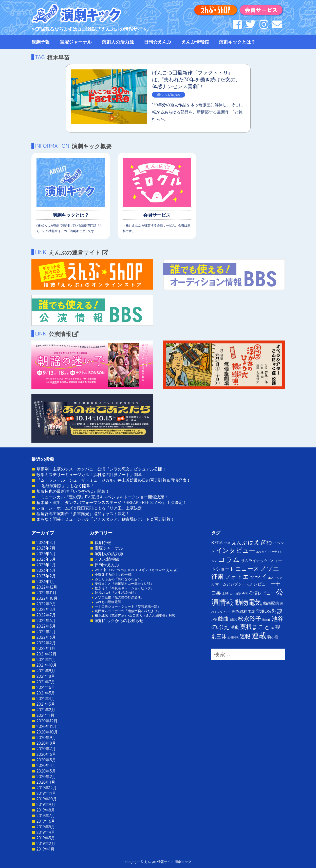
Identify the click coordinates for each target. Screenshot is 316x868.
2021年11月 (46, 659)
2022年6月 (46, 620)
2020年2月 (46, 777)
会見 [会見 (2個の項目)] (245, 593)
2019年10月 (47, 799)
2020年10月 (47, 732)
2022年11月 (47, 593)
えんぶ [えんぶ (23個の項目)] (239, 542)
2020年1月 (46, 782)
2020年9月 (46, 738)
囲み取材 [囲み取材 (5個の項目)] (239, 611)
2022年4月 (46, 632)
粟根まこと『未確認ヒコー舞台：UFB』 (124, 583)
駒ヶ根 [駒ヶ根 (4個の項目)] (273, 637)
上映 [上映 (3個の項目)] (225, 593)
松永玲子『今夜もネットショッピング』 (124, 588)
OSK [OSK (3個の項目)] (227, 543)
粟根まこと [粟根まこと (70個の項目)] (255, 627)
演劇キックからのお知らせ (119, 620)
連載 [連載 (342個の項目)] (259, 635)
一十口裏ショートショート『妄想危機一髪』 (128, 606)
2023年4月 (46, 565)
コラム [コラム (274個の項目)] (229, 559)
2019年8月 (46, 810)
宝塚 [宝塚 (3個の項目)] (251, 612)
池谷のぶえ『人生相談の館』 (116, 593)
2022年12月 (47, 587)
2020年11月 (47, 726)
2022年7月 (46, 615)
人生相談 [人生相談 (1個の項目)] (235, 594)
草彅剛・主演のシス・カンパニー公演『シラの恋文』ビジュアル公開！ (101, 469)
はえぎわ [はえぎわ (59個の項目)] (260, 542)
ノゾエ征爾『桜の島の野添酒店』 (119, 597)
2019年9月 (46, 804)
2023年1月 (46, 581)
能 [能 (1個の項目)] (273, 628)
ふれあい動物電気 (108, 602)
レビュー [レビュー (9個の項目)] (262, 584)
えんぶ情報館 (195, 42)
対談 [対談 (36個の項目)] (277, 611)
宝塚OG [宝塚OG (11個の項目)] (263, 611)
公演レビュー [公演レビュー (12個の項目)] (262, 593)
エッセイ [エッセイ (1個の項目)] (262, 552)
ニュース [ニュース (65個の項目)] (247, 568)
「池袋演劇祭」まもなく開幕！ (65, 486)
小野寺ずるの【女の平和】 (115, 574)
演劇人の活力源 (118, 42)
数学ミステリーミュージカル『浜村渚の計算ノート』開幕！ (91, 475)
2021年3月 (46, 704)
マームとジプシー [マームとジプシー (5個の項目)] (230, 584)
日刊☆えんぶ (158, 42)
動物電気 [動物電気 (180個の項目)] (248, 602)
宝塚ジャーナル (76, 42)
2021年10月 (47, 665)
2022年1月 (46, 648)
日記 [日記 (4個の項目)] (233, 619)
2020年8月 (46, 743)
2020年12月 (47, 721)
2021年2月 (46, 710)
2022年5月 (46, 626)
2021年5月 (46, 693)
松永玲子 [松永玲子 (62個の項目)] (250, 619)
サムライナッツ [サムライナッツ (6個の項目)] (254, 561)
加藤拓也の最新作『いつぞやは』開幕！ (73, 491)
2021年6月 (46, 687)
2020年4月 (46, 765)
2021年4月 (46, 699)
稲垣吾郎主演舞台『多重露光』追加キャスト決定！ (83, 514)
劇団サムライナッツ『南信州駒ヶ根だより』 (128, 611)
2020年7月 (46, 749)
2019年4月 (46, 832)
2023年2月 (46, 576)
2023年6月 (46, 554)
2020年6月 (46, 754)
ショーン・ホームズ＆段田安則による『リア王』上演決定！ (91, 508)
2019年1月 (45, 849)
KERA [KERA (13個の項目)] (217, 542)
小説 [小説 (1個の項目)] (214, 620)
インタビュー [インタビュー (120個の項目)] (236, 550)
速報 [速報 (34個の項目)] (245, 636)
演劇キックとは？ (237, 42)
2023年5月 (46, 559)
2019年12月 (47, 788)
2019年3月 (46, 838)
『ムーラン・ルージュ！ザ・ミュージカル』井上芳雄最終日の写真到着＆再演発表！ (114, 480)
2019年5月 (46, 827)
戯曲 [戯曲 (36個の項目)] (223, 619)
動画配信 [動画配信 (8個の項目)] (271, 603)
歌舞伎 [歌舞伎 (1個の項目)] (266, 620)
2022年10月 (47, 598)
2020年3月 (46, 771)
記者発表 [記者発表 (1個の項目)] (233, 637)
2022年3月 (46, 637)
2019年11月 (46, 793)
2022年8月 (46, 609)
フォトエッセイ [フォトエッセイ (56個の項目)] (246, 577)
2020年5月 (46, 760)
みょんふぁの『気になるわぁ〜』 (119, 579)
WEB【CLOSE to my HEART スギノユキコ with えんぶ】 (137, 570)
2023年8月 (46, 542)
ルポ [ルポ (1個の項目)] (249, 584)
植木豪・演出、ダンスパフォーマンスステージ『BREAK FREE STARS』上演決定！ (112, 502)
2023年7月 (46, 548)
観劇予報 (41, 42)
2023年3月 (46, 570)
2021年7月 (46, 682)
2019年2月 (46, 843)
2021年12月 (47, 654)
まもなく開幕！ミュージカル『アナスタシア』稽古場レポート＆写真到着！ (105, 519)
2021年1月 (45, 715)
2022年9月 (46, 604)
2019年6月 (46, 821)
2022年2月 (46, 643)
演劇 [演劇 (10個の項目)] (235, 627)
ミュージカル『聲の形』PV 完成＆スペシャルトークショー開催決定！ (103, 497)
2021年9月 (46, 671)
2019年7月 (46, 816)
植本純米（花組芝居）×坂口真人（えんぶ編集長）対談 (135, 615)
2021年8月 (46, 676)
